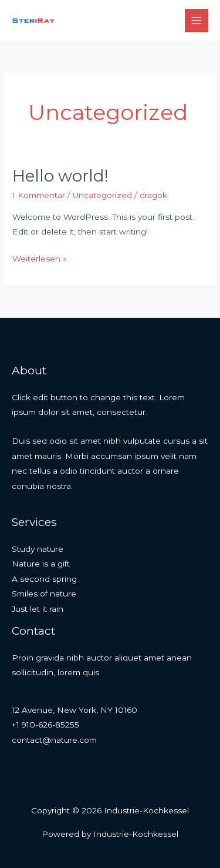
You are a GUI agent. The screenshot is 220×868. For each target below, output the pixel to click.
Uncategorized (102, 195)
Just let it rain (38, 609)
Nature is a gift (41, 564)
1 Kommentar (39, 195)
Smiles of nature (44, 594)
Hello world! (60, 176)
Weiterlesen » (40, 257)
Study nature (38, 549)
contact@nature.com (54, 740)
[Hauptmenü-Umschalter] (197, 21)
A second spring (44, 579)
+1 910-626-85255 (45, 725)
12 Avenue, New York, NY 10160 (75, 710)
